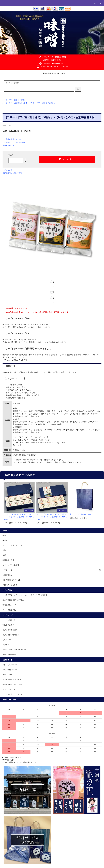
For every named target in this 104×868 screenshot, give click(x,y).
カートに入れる (67, 159)
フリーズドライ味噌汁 (18, 100)
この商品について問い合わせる (14, 142)
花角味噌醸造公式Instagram (52, 73)
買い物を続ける (8, 145)
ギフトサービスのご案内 (12, 680)
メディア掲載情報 (9, 655)
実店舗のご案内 (8, 625)
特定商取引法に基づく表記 (12, 173)
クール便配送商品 (9, 610)
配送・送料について (10, 670)
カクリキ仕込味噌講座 (11, 635)
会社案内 (6, 645)
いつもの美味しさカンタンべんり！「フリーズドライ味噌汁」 (32, 103)
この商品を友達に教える (12, 139)
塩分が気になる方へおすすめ (13, 600)
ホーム (5, 100)
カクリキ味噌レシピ (10, 620)
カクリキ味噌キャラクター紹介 (14, 650)
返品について (7, 170)
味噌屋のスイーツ (9, 605)
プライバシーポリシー (11, 689)
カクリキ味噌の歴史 (10, 630)
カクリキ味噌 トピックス (12, 694)
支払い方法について (10, 665)
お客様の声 (7, 640)
